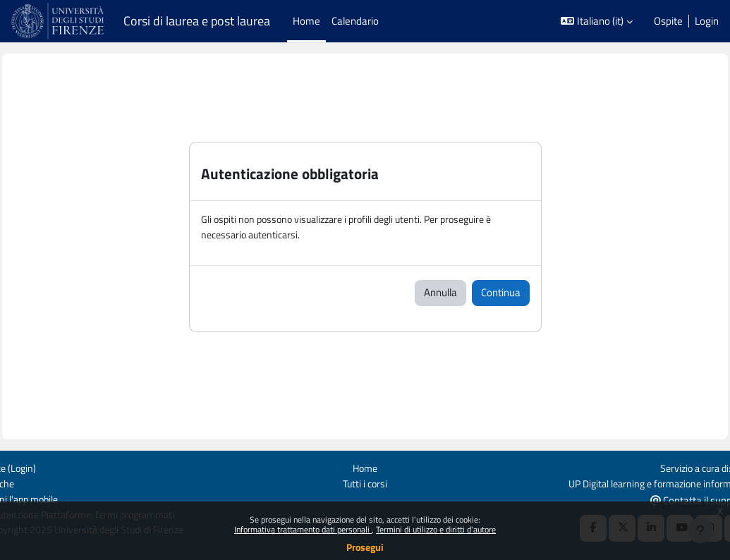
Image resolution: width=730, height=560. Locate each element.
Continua (501, 294)
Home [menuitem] (306, 21)
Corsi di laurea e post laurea (197, 21)
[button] (597, 21)
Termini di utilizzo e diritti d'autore (436, 529)
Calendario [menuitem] (355, 21)
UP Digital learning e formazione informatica (621, 483)
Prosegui (365, 547)
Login (707, 21)
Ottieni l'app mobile (53, 498)
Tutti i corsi (365, 483)
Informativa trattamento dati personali (303, 529)
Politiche (30, 483)
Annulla (440, 294)
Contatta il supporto (669, 499)
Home (365, 467)
